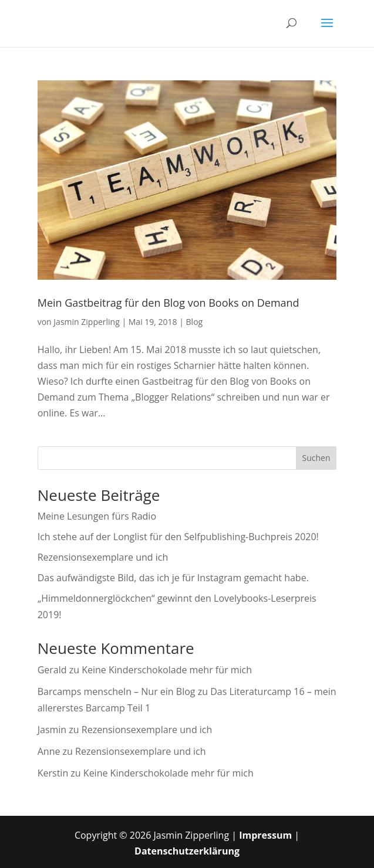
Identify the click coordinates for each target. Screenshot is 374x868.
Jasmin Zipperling (86, 322)
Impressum (265, 835)
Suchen (316, 458)
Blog (195, 322)
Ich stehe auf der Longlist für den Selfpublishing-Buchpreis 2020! (178, 537)
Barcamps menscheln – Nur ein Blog (117, 691)
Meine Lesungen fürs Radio (97, 516)
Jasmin (52, 730)
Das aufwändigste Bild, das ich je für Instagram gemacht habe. (173, 578)
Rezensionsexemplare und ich (103, 557)
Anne (49, 751)
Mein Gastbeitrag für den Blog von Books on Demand (169, 303)
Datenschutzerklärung (187, 851)
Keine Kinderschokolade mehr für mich (167, 670)
